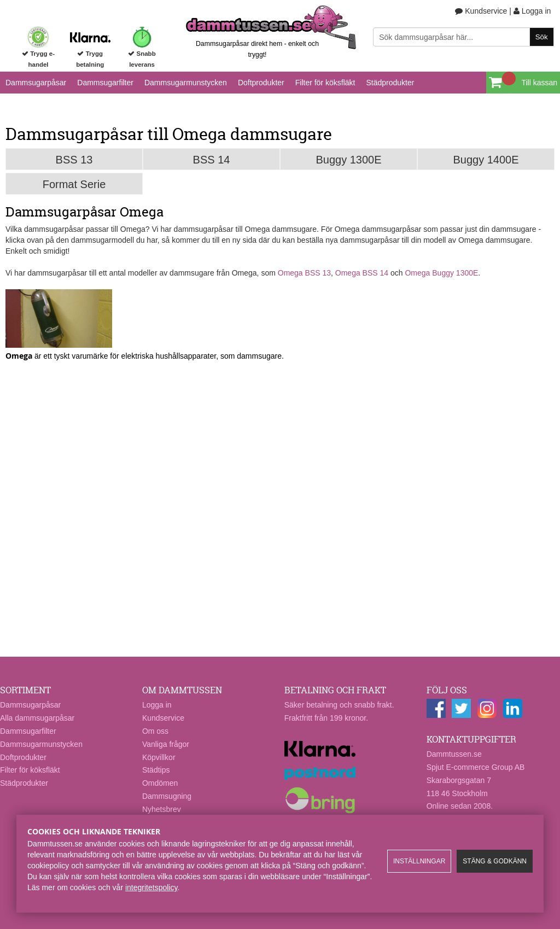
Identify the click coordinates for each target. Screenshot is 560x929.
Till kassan (539, 83)
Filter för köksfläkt (325, 83)
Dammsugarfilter (105, 83)
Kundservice (481, 11)
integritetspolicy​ (151, 887)
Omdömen (160, 783)
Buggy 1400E (486, 160)
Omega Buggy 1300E (441, 273)
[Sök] (463, 37)
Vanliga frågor (166, 744)
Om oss (155, 731)
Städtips (156, 770)
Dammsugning (167, 796)
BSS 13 (74, 160)
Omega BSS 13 (304, 273)
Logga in (532, 11)
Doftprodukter (261, 83)
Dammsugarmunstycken (186, 83)
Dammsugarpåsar (36, 83)
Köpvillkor (159, 757)
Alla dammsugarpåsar (37, 718)
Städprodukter (390, 83)
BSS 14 (212, 160)
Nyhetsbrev (162, 809)
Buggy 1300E (348, 160)
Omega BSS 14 (362, 273)
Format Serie (74, 184)
